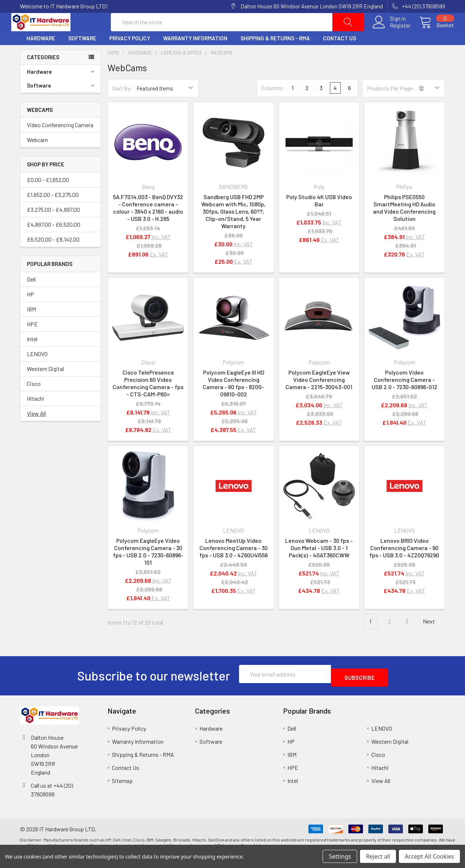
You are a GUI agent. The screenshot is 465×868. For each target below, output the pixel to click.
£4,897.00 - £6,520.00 (54, 242)
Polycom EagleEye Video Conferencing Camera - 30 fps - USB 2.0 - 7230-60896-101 (148, 569)
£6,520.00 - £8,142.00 (53, 257)
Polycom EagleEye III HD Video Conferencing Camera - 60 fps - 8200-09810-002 (233, 401)
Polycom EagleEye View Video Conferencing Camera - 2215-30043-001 (319, 397)
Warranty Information (195, 56)
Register (391, 34)
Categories (43, 74)
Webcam (37, 157)
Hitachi (36, 416)
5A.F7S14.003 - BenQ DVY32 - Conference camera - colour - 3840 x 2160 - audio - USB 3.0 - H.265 (148, 225)
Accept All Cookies (429, 856)
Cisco (34, 401)
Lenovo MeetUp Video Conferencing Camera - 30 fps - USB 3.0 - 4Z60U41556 (234, 565)
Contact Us (339, 56)
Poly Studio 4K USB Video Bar (319, 218)
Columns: (273, 105)
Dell (31, 297)
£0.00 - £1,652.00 (48, 197)
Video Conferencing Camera (60, 142)
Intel (32, 356)
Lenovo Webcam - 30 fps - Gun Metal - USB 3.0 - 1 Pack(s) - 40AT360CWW (319, 565)
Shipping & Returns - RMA (275, 56)
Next (433, 639)
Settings (340, 856)
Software (82, 56)
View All (36, 431)
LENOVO (37, 371)
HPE (32, 341)
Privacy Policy (130, 56)
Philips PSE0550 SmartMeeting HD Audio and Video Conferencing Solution (404, 225)
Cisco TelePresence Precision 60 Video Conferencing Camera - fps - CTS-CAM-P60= (148, 401)
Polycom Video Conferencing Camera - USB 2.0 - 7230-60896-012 (405, 397)
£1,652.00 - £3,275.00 (53, 212)
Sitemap (122, 794)
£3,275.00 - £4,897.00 (53, 227)
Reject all (378, 856)
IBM (31, 326)
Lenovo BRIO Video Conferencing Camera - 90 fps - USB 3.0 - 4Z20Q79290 (404, 565)
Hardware (41, 56)
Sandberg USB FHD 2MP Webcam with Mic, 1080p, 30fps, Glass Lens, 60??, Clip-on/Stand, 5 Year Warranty (233, 229)
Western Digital (45, 386)
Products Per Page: (391, 106)
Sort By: (122, 106)
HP (31, 312)
